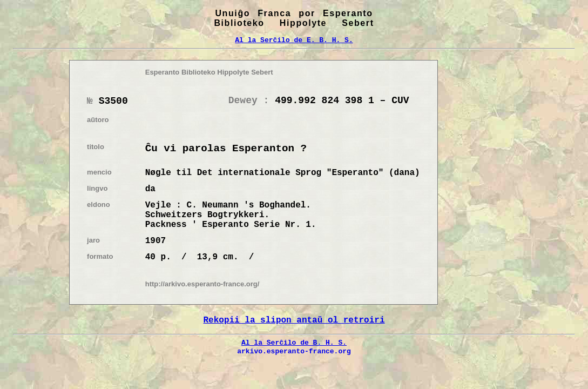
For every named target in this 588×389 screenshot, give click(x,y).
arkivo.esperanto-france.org (294, 351)
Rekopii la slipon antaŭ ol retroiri (294, 320)
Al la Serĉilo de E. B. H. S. (294, 40)
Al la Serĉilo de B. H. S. (294, 343)
